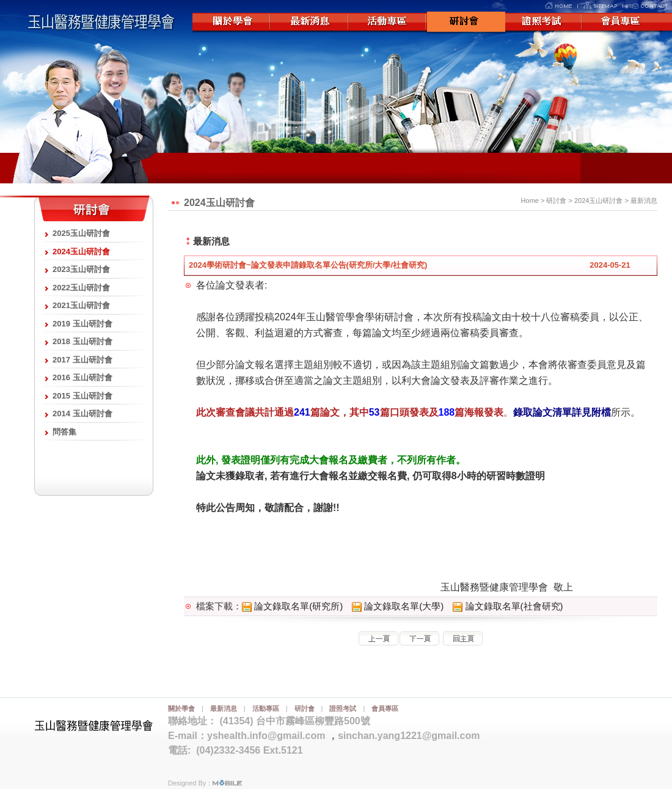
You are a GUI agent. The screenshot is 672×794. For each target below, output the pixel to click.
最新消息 (310, 23)
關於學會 (232, 23)
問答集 (64, 432)
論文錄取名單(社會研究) (508, 606)
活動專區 (388, 23)
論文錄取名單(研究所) (292, 606)
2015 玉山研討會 (82, 396)
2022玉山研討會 (81, 288)
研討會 (466, 23)
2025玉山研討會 (81, 233)
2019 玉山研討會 (82, 324)
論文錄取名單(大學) (398, 606)
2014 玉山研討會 (82, 414)
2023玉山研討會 (81, 269)
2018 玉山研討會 (82, 341)
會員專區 (623, 23)
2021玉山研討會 (81, 305)
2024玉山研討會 (81, 252)
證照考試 (544, 23)
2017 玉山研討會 (82, 360)
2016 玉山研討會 (82, 377)
